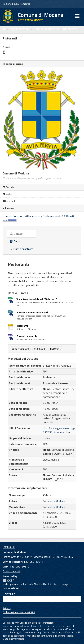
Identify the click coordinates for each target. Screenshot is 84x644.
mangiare (39, 349)
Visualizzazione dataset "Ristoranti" (37, 299)
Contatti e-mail (12, 571)
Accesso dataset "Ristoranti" (33, 312)
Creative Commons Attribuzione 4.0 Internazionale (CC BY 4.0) (39, 216)
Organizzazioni (20, 29)
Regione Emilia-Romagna (16, 4)
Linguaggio (9, 593)
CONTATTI (9, 547)
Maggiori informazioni (14, 639)
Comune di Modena (46, 29)
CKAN (8, 580)
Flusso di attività (21, 249)
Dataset (17, 234)
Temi (15, 241)
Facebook (9, 201)
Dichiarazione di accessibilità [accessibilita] (19, 612)
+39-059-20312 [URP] (19, 566)
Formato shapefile (27, 336)
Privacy (7, 608)
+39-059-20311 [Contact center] (33, 562)
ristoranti (56, 349)
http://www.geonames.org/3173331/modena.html (59, 430)
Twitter (7, 194)
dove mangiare (20, 349)
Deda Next (33, 584)
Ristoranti (70, 29)
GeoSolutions (11, 588)
